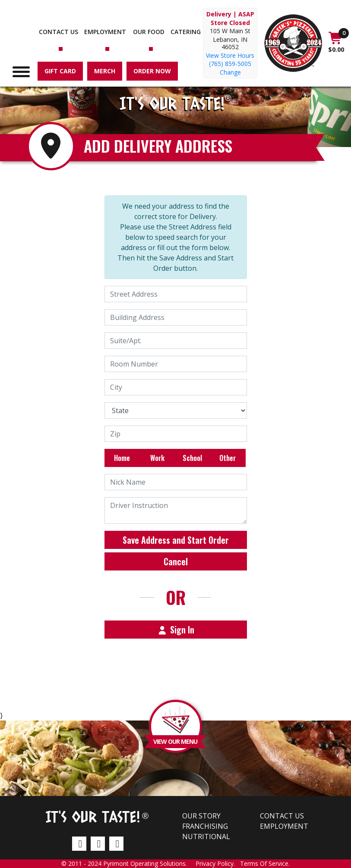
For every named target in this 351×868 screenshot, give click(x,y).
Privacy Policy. (218, 863)
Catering (186, 32)
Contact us (58, 32)
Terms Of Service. (265, 863)
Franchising (205, 826)
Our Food (149, 32)
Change (230, 72)
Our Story (201, 816)
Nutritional (206, 837)
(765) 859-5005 (230, 64)
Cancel (176, 561)
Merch (105, 71)
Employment (105, 32)
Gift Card (60, 71)
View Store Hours (230, 55)
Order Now (152, 71)
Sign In (176, 630)
